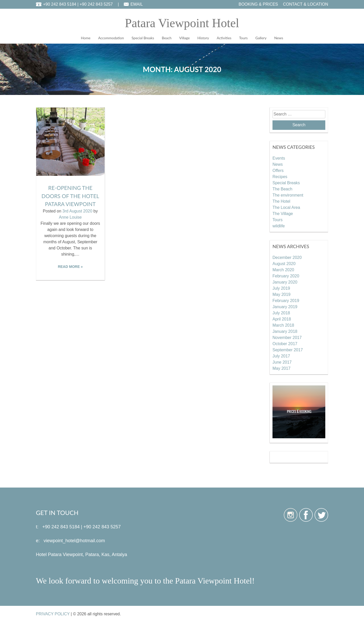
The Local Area (286, 207)
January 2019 (285, 307)
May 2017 (281, 368)
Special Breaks (143, 38)
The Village (283, 213)
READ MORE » (70, 266)
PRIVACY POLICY (53, 614)
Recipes (280, 176)
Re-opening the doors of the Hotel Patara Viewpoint (70, 196)
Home (86, 38)
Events (279, 158)
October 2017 (285, 343)
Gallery (261, 38)
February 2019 (286, 300)
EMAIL (137, 4)
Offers (278, 170)
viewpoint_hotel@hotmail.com (74, 540)
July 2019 (281, 288)
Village (184, 38)
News (279, 38)
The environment (288, 195)
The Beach (282, 189)
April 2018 (282, 319)
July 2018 (281, 313)
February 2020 (286, 276)
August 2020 (284, 263)
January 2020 (285, 282)
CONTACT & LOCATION (306, 4)
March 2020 (283, 270)
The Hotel (281, 201)
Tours (243, 38)
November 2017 (287, 337)
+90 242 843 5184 (60, 4)
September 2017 (288, 350)
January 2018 (285, 331)
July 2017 (281, 356)
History (203, 38)
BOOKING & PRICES (258, 4)
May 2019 (281, 294)
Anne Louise (70, 217)
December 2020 (287, 257)
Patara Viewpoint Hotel (182, 23)
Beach (167, 38)
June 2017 (282, 362)
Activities (224, 38)
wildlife (279, 226)
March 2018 (283, 325)
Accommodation (111, 38)
